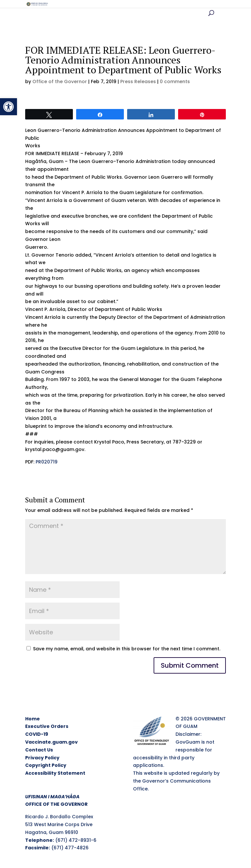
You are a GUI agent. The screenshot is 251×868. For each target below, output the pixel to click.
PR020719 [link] (47, 462)
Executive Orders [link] (47, 726)
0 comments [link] (175, 81)
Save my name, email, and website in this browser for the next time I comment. (127, 649)
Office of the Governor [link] (60, 81)
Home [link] (33, 719)
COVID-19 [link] (37, 734)
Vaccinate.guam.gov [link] (51, 742)
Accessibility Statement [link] (55, 773)
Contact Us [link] (39, 750)
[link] (8, 107)
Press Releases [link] (138, 81)
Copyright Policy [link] (46, 765)
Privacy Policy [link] (42, 758)
